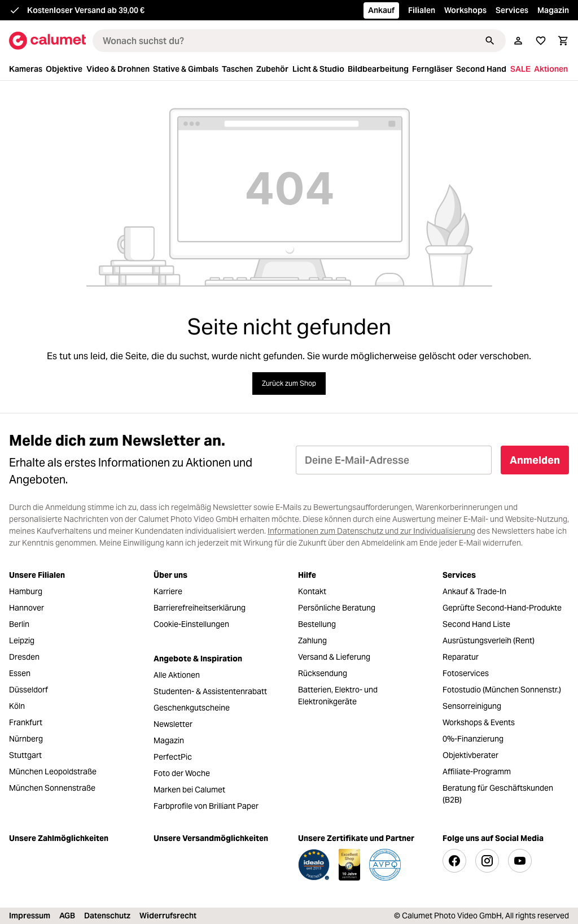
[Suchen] (490, 41)
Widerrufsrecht (168, 916)
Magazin (553, 10)
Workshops (465, 10)
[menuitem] (26, 69)
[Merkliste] (541, 41)
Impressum (30, 916)
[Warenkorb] (563, 41)
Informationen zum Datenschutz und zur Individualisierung (371, 531)
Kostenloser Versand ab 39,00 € (86, 10)
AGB (67, 916)
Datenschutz (107, 916)
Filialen (422, 10)
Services (512, 10)
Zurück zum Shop (289, 383)
